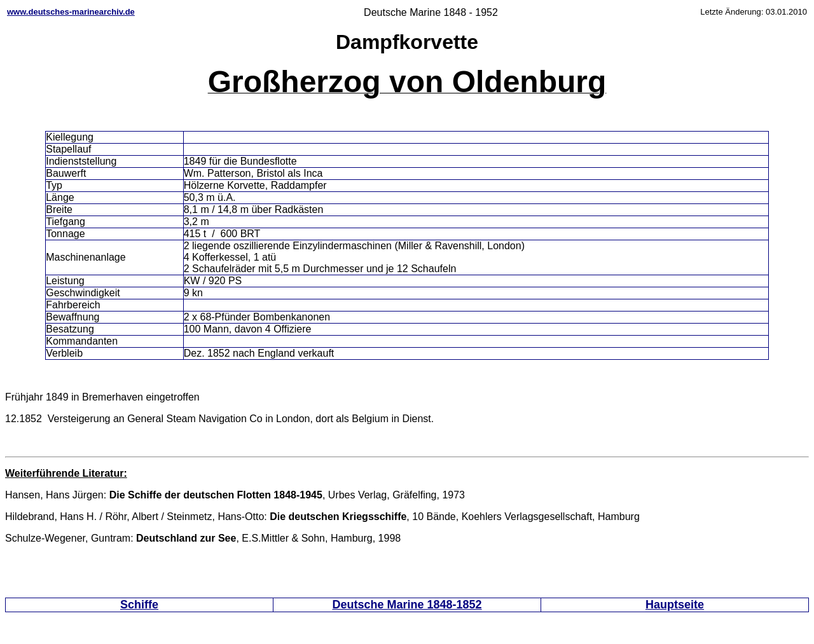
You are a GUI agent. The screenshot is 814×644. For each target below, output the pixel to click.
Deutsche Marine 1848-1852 (407, 605)
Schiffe (139, 605)
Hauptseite (675, 605)
